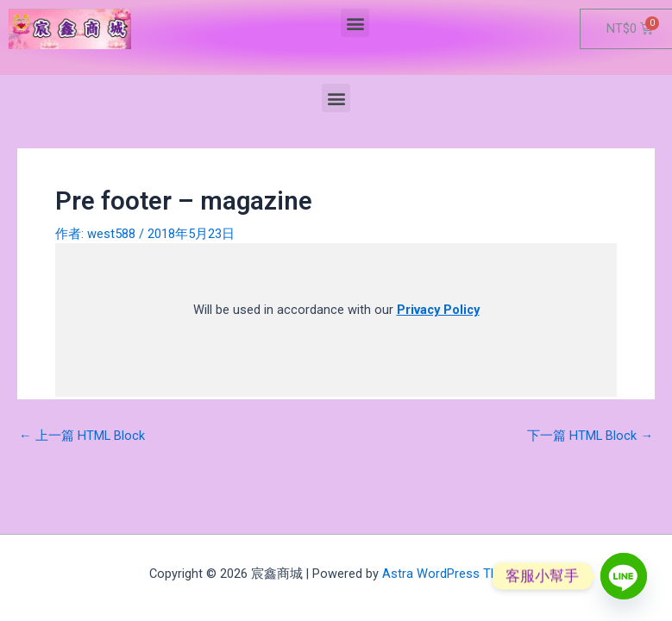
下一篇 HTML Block (590, 436)
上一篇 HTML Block (82, 436)
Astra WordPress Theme (452, 574)
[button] (355, 23)
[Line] (624, 576)
